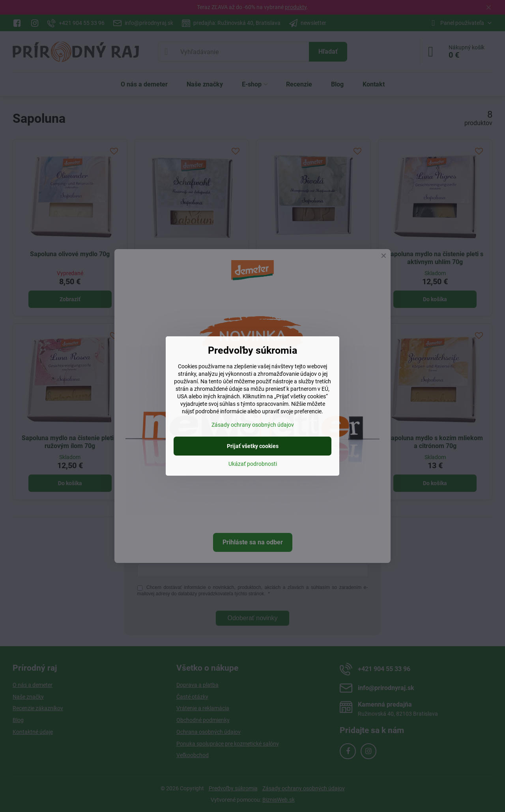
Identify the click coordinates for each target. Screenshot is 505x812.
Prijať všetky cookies (253, 446)
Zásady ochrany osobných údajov (253, 425)
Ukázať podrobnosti (253, 464)
